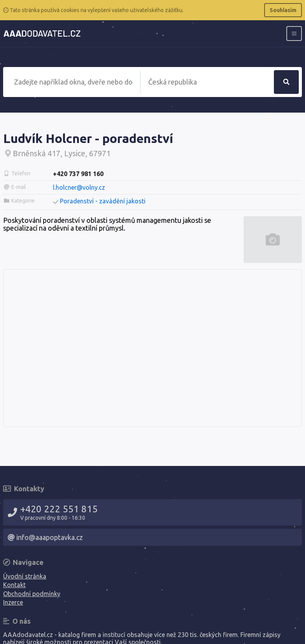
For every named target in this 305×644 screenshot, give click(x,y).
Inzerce (13, 602)
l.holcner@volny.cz (79, 187)
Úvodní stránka (25, 576)
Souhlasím (283, 10)
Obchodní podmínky (32, 594)
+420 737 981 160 (78, 174)
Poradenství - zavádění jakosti (103, 201)
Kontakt (14, 585)
